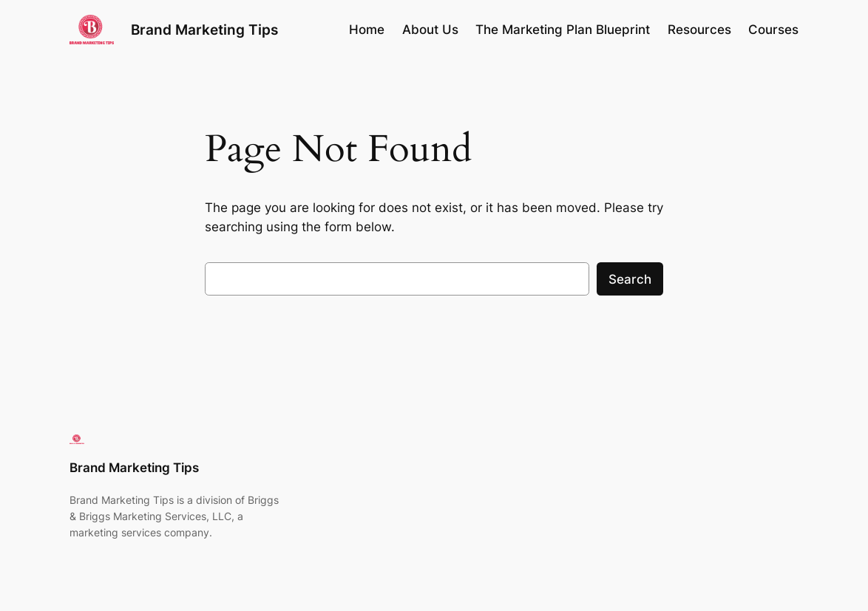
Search (630, 279)
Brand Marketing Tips (204, 30)
